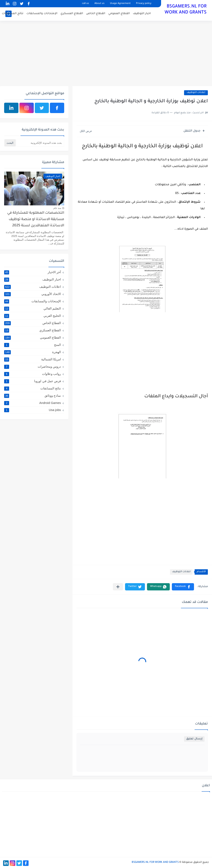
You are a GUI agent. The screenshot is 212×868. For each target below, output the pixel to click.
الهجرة (33, 352)
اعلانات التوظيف (196, 93)
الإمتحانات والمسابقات (42, 14)
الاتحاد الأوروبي (33, 294)
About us (99, 4)
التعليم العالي (33, 308)
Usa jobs (33, 410)
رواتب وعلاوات (33, 374)
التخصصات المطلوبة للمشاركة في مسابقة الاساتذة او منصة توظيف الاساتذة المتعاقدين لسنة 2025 (36, 219)
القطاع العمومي (119, 14)
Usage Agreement (120, 4)
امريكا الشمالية (33, 359)
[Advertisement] (106, 54)
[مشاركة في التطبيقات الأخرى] (118, 587)
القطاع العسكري (72, 14)
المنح (33, 345)
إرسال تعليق (194, 739)
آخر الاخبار (33, 272)
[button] (183, 587)
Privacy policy (144, 4)
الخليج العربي (33, 316)
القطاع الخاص (96, 14)
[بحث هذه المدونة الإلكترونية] (40, 143)
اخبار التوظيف (142, 14)
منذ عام (57, 208)
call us (86, 4)
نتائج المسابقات (13, 14)
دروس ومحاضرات (33, 367)
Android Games (33, 403)
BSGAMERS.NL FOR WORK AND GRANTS (186, 10)
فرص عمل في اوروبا (33, 381)
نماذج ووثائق (33, 396)
